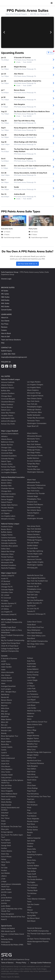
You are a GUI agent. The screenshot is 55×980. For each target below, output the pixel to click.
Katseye (30, 658)
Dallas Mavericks (7, 497)
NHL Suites (5, 303)
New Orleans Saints (34, 398)
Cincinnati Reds (7, 453)
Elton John (5, 829)
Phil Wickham (32, 805)
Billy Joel (4, 711)
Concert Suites (6, 310)
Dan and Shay (6, 785)
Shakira (30, 846)
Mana (29, 719)
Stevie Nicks (32, 860)
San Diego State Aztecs (36, 644)
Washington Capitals (35, 565)
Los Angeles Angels (8, 469)
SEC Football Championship (37, 641)
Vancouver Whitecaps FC (36, 614)
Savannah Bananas (34, 928)
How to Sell (5, 336)
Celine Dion (5, 761)
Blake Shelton (6, 719)
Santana (30, 843)
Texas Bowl (31, 647)
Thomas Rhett (32, 890)
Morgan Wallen (33, 755)
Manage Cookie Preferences (41, 963)
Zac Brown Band (33, 918)
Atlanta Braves (7, 439)
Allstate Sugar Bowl (8, 627)
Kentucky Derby (7, 939)
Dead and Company (8, 796)
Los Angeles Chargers (35, 385)
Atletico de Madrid (8, 928)
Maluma (30, 716)
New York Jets (32, 404)
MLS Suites (5, 306)
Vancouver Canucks (34, 559)
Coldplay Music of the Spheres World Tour (12, 781)
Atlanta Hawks (7, 480)
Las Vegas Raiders (34, 382)
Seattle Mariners (33, 458)
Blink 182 (5, 722)
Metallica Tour (32, 744)
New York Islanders (34, 529)
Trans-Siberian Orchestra (36, 899)
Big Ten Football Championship (13, 640)
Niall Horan (31, 771)
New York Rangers (34, 532)
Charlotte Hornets (8, 488)
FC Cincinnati (6, 598)
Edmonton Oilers (7, 554)
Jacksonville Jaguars (9, 421)
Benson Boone (7, 700)
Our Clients (5, 321)
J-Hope (4, 881)
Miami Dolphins (33, 390)
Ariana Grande (7, 681)
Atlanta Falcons (7, 385)
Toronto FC (31, 611)
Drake (3, 821)
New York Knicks (33, 491)
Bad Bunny (5, 694)
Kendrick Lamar (33, 672)
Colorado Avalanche (9, 543)
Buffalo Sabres (7, 532)
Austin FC (5, 578)
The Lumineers (32, 885)
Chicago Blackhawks (9, 540)
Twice (29, 902)
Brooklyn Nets (6, 486)
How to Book (6, 333)
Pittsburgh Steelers (34, 409)
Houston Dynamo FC (9, 603)
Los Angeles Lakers (8, 516)
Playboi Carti (32, 813)
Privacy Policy (21, 963)
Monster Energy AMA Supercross (39, 752)
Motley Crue (32, 758)
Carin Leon (5, 755)
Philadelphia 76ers (34, 499)
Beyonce (4, 705)
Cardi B (4, 752)
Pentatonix (31, 802)
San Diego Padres (34, 453)
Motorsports (6, 942)
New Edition (32, 769)
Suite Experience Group (10, 272)
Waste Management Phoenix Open (38, 943)
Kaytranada (31, 664)
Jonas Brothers (7, 898)
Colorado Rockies (8, 458)
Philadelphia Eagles (34, 407)
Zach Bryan (31, 921)
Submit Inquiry (7, 351)
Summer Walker (33, 866)
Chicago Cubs (6, 447)
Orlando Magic (33, 496)
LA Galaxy (5, 609)
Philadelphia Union (34, 589)
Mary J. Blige (32, 730)
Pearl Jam (31, 799)
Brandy (4, 733)
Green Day (5, 854)
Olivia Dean (31, 785)
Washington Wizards (35, 518)
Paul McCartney (33, 794)
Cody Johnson (6, 777)
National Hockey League (10, 524)
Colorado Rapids (7, 589)
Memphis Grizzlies (8, 519)
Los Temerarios (33, 694)
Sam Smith (31, 841)
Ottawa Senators (33, 534)
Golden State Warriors (9, 505)
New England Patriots (35, 396)
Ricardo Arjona (33, 821)
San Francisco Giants (35, 455)
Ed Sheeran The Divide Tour (11, 826)
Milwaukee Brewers (34, 436)
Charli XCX (5, 764)
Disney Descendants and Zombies (10, 809)
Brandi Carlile (6, 728)
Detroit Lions (6, 410)
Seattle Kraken (32, 545)
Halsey (4, 859)
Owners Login (6, 279)
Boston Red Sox (7, 445)
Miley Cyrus (31, 749)
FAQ (3, 343)
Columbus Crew (7, 592)
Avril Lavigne (6, 689)
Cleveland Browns (8, 402)
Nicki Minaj (31, 774)
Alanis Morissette (7, 672)
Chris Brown (6, 766)
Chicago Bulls (6, 491)
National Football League (10, 379)
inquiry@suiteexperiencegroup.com (14, 357)
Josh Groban (6, 900)
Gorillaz (4, 848)
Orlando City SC (33, 586)
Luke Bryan (31, 705)
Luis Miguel (31, 700)
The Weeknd (32, 888)
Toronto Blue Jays (34, 469)
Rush (29, 835)
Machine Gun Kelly (34, 711)
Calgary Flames (7, 535)
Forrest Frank (6, 843)
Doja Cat (4, 815)
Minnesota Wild (7, 562)
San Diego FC (32, 597)
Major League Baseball (10, 431)
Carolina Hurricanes (8, 537)
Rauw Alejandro (33, 819)
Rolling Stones (32, 827)
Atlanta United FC (8, 576)
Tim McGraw (32, 893)
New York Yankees (34, 444)
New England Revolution (36, 578)
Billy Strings (6, 714)
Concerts (4, 656)
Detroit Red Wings (8, 551)
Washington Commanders (37, 423)
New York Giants (33, 401)
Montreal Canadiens (9, 565)
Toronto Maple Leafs (35, 554)
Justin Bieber (6, 906)
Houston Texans (7, 415)
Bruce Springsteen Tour (10, 736)
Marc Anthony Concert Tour (37, 722)
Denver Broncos (7, 407)
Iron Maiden (6, 873)
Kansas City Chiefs (8, 424)
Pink (29, 810)
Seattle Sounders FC (34, 603)
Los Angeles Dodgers (9, 472)
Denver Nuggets (7, 499)
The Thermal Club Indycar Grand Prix (39, 935)
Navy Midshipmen (34, 630)
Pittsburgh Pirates (34, 450)
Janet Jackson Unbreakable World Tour (11, 885)
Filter (51, 52)
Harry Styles (6, 862)
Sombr (30, 857)
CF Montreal (6, 581)
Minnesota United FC (9, 614)
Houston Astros (7, 464)
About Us (5, 318)
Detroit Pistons (7, 502)
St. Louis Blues (32, 548)
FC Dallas (5, 601)
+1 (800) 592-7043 (8, 354)
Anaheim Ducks (7, 526)
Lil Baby (30, 683)
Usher (29, 907)
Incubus (4, 870)
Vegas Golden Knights (35, 562)
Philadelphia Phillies (35, 447)
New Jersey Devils (34, 526)
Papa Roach (32, 791)
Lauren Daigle (32, 680)
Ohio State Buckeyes (35, 633)
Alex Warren (6, 675)
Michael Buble (32, 747)
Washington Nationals (35, 472)
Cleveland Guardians (9, 456)
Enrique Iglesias (7, 832)
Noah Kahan (32, 780)
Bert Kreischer (6, 703)
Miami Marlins (32, 433)
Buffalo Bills (6, 390)
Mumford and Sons (34, 760)
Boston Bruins (6, 529)
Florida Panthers (7, 557)
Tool (29, 896)
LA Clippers (5, 513)
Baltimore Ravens (8, 388)
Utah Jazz (31, 516)
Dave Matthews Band (9, 794)
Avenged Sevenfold (8, 686)
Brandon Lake (6, 730)
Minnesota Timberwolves (36, 485)
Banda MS (5, 697)
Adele (3, 670)
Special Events (6, 926)
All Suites (5, 291)
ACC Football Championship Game (12, 623)
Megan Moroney (33, 736)
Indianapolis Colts (8, 418)
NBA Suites (5, 297)
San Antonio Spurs (34, 510)
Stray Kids (31, 863)
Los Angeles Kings (8, 560)
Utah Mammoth (33, 556)
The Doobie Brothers (35, 879)
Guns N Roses (6, 857)
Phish (29, 808)
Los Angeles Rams (34, 387)
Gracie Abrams (7, 851)
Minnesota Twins (33, 439)
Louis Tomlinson (33, 697)
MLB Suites (5, 300)
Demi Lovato (6, 799)
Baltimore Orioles (8, 442)
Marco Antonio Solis (35, 724)
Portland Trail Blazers (35, 504)
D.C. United (5, 595)
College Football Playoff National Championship (10, 650)
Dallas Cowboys (7, 404)
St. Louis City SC (33, 608)
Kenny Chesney (33, 675)
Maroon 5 (31, 727)
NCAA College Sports (9, 619)
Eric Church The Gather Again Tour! (12, 836)
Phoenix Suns (32, 502)
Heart (3, 865)
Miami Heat (31, 480)
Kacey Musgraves (8, 914)
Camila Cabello (7, 747)
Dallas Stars (6, 549)
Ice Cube (4, 868)
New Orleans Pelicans (35, 488)
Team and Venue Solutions (11, 340)
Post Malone (32, 816)
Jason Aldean (6, 889)
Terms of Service (7, 963)
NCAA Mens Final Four (35, 627)
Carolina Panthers (8, 393)
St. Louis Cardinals (34, 461)
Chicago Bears (6, 396)
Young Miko (31, 915)
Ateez (3, 683)
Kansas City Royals (8, 467)
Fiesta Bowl (31, 624)
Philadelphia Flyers (34, 537)
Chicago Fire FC (7, 587)
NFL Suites (5, 294)
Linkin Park (31, 689)
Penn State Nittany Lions (36, 636)
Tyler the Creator (33, 904)
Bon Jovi (4, 725)
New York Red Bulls (34, 584)
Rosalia (30, 832)
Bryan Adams (6, 741)
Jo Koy (4, 895)
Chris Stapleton (7, 769)
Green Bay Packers (8, 413)
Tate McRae (31, 871)
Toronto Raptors (33, 513)
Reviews (4, 327)
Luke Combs (32, 708)
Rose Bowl (31, 638)
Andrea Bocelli (7, 678)
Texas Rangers (32, 466)
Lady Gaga (31, 677)
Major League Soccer (9, 573)
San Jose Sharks (33, 543)
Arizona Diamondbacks (10, 434)
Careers (4, 330)
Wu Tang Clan (32, 913)
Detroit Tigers (6, 461)
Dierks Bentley (6, 802)
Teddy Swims (32, 877)
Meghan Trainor (33, 738)
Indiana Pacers (7, 510)
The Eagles (31, 882)
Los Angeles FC (7, 612)
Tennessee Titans (33, 420)
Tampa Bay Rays (33, 464)
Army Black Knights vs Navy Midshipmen (11, 631)
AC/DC (4, 661)
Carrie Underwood (8, 758)
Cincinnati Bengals (8, 399)
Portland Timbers (33, 592)
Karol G (4, 919)
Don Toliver (5, 818)
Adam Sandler (6, 667)
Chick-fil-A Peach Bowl (10, 646)
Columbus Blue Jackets (9, 546)
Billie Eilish (5, 708)
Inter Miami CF (6, 606)
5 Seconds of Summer (9, 658)
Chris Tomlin (6, 772)
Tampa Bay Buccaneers (36, 418)
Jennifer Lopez (6, 892)
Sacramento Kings (34, 507)
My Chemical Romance (36, 763)
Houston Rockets (7, 508)
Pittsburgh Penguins (20, 14)
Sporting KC (32, 606)
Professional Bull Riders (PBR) (12, 945)
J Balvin (4, 876)
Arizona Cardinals (8, 382)
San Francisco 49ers (34, 412)
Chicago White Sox (8, 450)
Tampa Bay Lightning (35, 551)
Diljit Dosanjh (6, 805)
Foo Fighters (6, 840)
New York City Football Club (37, 581)
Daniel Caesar (6, 788)
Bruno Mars (5, 739)
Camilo (4, 750)
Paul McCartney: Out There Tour (39, 796)
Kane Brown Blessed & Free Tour (13, 917)
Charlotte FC (6, 584)
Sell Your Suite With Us (27, 264)
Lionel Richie (32, 691)
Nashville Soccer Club (35, 575)
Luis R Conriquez (33, 702)
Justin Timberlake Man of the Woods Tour (12, 910)
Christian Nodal (7, 775)
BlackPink (5, 717)
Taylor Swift (32, 874)
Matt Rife (30, 733)
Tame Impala (32, 868)
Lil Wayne (31, 686)
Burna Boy (5, 744)
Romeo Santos (32, 830)
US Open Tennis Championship (39, 939)
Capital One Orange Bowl (11, 643)
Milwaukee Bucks (34, 482)
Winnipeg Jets (32, 568)
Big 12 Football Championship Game (12, 636)
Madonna (31, 713)
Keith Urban (32, 666)
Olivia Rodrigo (32, 788)
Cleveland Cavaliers (8, 494)
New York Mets (33, 441)
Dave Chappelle (7, 791)
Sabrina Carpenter (34, 838)
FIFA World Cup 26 (8, 931)
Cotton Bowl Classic (34, 622)
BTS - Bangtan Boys (9, 692)
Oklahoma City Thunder (36, 493)
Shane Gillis (31, 849)
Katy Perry (31, 661)
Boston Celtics (6, 483)
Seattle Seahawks (34, 415)
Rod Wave (31, 824)
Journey (4, 903)
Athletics (4, 436)
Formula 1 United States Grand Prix (13, 935)
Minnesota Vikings (34, 393)
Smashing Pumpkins (35, 855)
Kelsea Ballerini (33, 669)
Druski (3, 824)
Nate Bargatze (32, 766)
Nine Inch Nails (33, 777)
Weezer (30, 910)
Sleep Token (32, 852)
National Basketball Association (13, 477)
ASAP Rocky (6, 664)
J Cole (3, 879)
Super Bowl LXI (33, 426)
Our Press (5, 324)
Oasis (29, 783)
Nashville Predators (8, 568)
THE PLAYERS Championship (38, 931)
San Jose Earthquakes (35, 600)
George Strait (6, 845)
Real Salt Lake (32, 595)
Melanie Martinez (33, 741)
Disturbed (5, 813)
